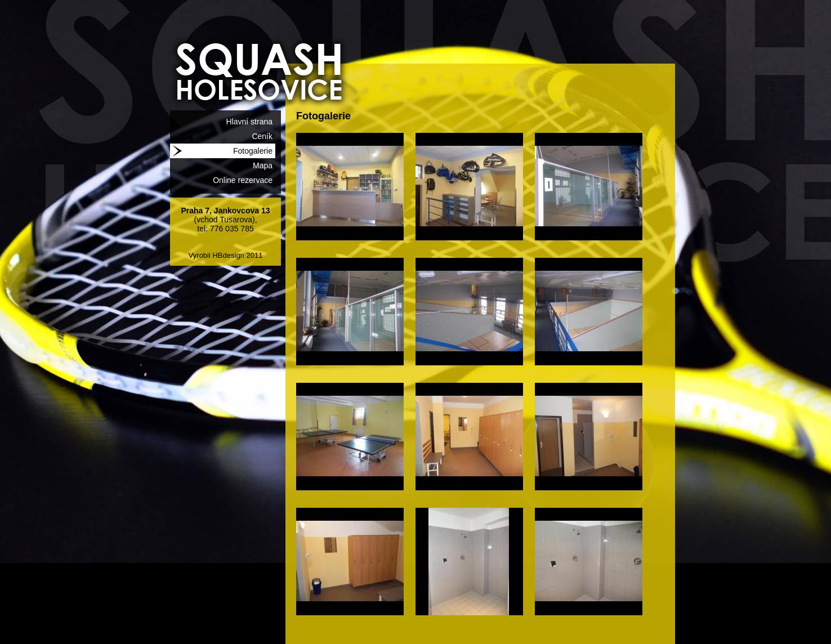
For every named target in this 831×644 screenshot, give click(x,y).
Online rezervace (243, 180)
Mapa (263, 166)
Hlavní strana (249, 122)
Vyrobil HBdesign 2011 (226, 255)
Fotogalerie (253, 151)
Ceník (262, 136)
